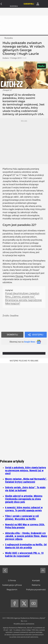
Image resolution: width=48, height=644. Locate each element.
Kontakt (36, 580)
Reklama (36, 585)
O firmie (12, 580)
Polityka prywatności (36, 590)
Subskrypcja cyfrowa (12, 585)
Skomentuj (12, 335)
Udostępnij (38, 335)
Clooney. (19, 276)
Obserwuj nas (22, 342)
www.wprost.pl (22, 637)
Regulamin (12, 590)
